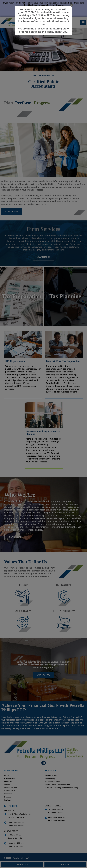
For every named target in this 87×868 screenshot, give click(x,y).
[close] (72, 5)
